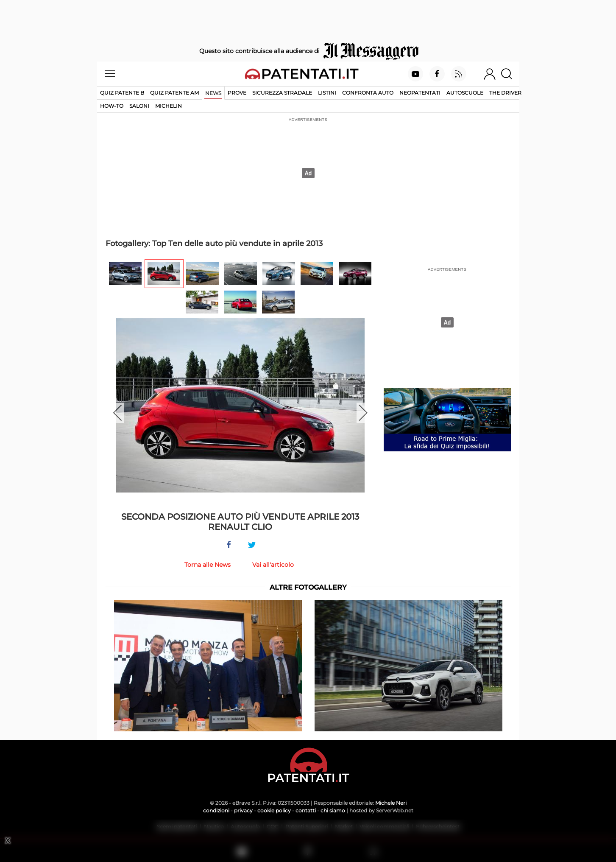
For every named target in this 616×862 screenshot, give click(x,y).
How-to (112, 106)
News (213, 93)
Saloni (139, 106)
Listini (327, 93)
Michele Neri (391, 803)
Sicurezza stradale (282, 93)
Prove (237, 93)
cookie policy (274, 810)
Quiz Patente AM (174, 93)
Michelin (169, 106)
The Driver (505, 93)
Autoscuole (465, 93)
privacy (243, 810)
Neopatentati (420, 93)
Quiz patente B (122, 93)
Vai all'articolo (273, 565)
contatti (306, 810)
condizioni (216, 810)
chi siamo (333, 810)
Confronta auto (368, 93)
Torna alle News (208, 565)
